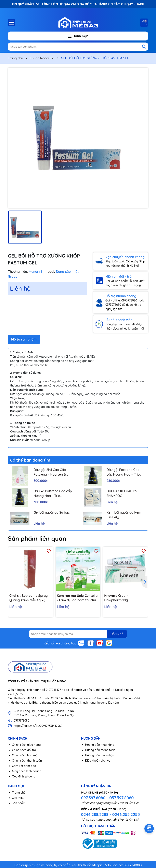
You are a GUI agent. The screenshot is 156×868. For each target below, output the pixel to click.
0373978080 (21, 721)
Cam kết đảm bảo (24, 766)
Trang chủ (19, 793)
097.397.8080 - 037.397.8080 (107, 798)
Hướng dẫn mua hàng (100, 745)
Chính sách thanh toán (27, 761)
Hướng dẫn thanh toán (100, 750)
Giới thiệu (18, 798)
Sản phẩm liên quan (37, 538)
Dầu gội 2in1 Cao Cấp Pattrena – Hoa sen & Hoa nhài (50, 472)
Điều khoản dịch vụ (98, 761)
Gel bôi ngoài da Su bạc (52, 512)
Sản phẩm (19, 803)
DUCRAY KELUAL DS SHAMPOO (122, 493)
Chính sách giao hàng (26, 745)
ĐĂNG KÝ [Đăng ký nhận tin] (117, 634)
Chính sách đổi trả (24, 750)
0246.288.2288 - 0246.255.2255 (110, 814)
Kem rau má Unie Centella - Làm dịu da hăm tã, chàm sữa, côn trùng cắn (78, 598)
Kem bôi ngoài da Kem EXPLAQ (124, 515)
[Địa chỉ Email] (78, 634)
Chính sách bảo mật (25, 755)
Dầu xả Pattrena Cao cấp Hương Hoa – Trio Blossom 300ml (53, 494)
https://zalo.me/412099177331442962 (38, 726)
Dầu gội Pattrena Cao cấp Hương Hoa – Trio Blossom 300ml (123, 472)
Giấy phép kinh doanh (27, 771)
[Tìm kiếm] (144, 47)
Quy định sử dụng (24, 776)
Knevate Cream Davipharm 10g (116, 598)
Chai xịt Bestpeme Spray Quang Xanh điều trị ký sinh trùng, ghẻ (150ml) (28, 598)
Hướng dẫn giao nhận (100, 755)
